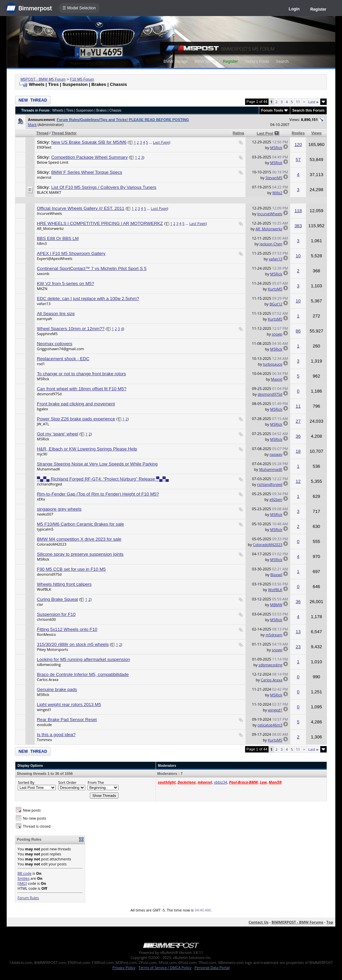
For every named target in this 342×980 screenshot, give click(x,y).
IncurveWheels (49, 213)
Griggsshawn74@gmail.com (60, 349)
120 (298, 145)
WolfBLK (44, 589)
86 (298, 331)
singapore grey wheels (59, 509)
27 (298, 421)
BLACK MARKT (49, 192)
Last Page (161, 142)
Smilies (23, 878)
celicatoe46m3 (270, 725)
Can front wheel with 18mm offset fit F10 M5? (81, 389)
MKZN (42, 289)
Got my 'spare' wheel (57, 434)
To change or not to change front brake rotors (81, 374)
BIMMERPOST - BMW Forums (297, 922)
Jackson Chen (271, 244)
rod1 (41, 364)
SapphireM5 (47, 334)
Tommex (44, 740)
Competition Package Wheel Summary (89, 157)
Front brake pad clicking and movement (76, 404)
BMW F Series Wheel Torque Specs (87, 172)
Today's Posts (257, 61)
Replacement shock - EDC (63, 359)
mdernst (44, 177)
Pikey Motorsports (52, 649)
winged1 (44, 710)
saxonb (43, 273)
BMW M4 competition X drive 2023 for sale (79, 539)
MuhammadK (48, 469)
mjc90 (42, 454)
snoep (277, 334)
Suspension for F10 (56, 614)
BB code (24, 873)
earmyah (44, 319)
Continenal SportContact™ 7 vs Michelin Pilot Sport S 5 (92, 268)
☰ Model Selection (79, 8)
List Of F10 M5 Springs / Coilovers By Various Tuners (104, 187)
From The (96, 782)
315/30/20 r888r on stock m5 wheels (73, 644)
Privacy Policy (124, 967)
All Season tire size (56, 314)
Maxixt (277, 379)
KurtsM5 (275, 289)
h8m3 (42, 243)
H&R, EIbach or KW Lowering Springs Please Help (87, 449)
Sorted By (26, 782)
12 (298, 481)
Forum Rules (28, 898)
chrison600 (46, 619)
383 (298, 226)
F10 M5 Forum (82, 79)
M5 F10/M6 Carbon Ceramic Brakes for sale (80, 524)
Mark (32, 124)
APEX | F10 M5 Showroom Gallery (71, 253)
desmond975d (49, 394)
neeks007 (45, 514)
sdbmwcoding (49, 664)
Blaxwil (276, 575)
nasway (276, 454)
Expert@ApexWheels (54, 258)
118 (298, 211)
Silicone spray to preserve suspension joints (80, 554)
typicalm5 (45, 529)
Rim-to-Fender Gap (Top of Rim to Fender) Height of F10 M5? (98, 494)
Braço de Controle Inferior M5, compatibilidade (83, 674)
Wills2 (277, 193)
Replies (298, 133)
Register (318, 9)
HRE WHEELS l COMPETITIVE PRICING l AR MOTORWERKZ (100, 223)
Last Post (265, 133)
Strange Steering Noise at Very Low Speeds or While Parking (97, 464)
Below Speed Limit (52, 162)
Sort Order (67, 782)
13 (298, 632)
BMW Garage (176, 61)
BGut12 (276, 304)
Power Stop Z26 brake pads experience (76, 419)
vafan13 (276, 259)
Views (316, 133)
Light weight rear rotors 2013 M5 (69, 705)
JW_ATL (43, 424)
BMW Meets (205, 61)
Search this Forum (308, 110)
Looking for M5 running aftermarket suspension (83, 659)
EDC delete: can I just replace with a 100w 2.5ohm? (88, 299)
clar (40, 604)
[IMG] (22, 883)
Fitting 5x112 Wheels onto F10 (67, 629)
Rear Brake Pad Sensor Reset (67, 720)
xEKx (41, 499)
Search (282, 61)
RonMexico (46, 634)
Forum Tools (272, 110)
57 (298, 160)
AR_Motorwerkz (50, 228)
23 (298, 647)
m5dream (274, 635)
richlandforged (49, 484)
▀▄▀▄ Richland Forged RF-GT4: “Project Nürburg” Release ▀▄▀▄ (103, 479)
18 (298, 451)
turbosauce (273, 364)
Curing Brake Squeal (57, 599)
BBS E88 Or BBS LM (58, 238)
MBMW (276, 605)
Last (313, 102)
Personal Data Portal (212, 967)
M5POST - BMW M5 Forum (43, 79)
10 (298, 256)
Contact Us (259, 922)
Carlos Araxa (47, 679)
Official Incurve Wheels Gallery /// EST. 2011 (80, 208)
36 (298, 436)
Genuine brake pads (57, 689)
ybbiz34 (221, 782)
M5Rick (276, 148)
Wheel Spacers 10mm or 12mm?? (70, 329)
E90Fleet (44, 147)
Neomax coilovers (54, 344)
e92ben (276, 499)
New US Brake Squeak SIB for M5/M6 (89, 142)
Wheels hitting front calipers (64, 584)
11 (298, 102)
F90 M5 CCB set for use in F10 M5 (71, 569)
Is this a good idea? (56, 735)
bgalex (42, 409)
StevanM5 (274, 178)
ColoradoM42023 (51, 544)
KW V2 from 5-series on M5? (65, 284)
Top (330, 922)
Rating (238, 133)
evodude (44, 725)
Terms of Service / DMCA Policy (165, 967)
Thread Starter (64, 133)
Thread (42, 133)
